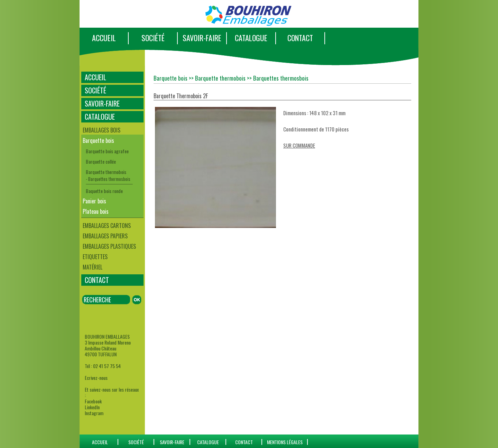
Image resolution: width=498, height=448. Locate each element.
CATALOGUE (251, 38)
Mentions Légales (285, 442)
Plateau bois (96, 211)
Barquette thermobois (106, 172)
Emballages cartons (107, 226)
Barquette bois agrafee (107, 151)
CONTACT (300, 38)
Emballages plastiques (109, 246)
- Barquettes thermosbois (108, 179)
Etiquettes (95, 257)
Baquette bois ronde (104, 191)
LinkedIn (92, 407)
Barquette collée (101, 161)
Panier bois (94, 201)
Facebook (93, 401)
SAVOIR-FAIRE (202, 38)
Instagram (94, 413)
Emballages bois (102, 130)
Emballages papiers (105, 236)
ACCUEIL (104, 38)
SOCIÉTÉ (153, 38)
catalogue (208, 442)
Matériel (93, 267)
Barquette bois (98, 140)
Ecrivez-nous (96, 378)
